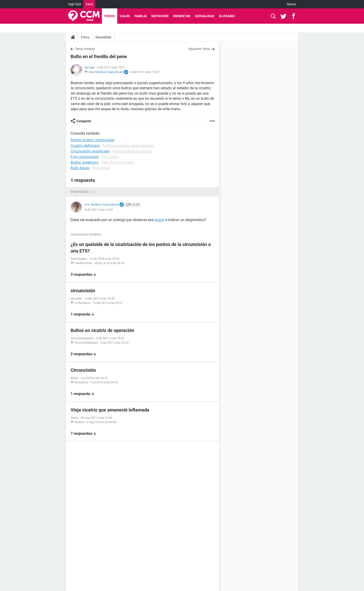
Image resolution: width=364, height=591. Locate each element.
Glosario (227, 16)
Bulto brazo (80, 168)
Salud (89, 4)
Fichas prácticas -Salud (132, 151)
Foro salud (110, 157)
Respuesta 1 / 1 (83, 192)
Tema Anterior (85, 49)
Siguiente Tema (199, 49)
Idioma (291, 4)
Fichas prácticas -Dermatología (128, 146)
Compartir (84, 121)
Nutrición (160, 16)
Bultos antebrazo (84, 162)
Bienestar (182, 16)
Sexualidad (205, 16)
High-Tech (75, 4)
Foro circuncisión (85, 157)
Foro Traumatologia (117, 162)
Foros (110, 16)
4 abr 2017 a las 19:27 (145, 72)
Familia (141, 16)
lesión (159, 220)
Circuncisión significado (90, 151)
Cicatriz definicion (85, 146)
